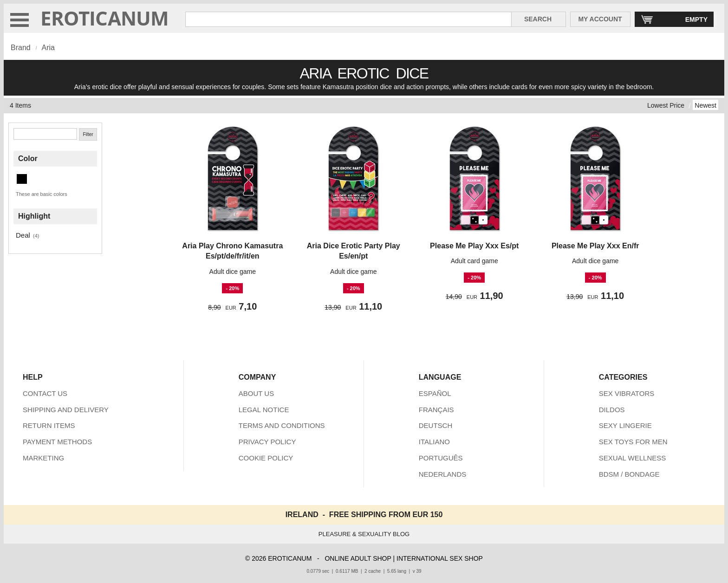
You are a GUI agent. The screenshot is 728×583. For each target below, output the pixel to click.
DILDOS (612, 410)
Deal (23, 235)
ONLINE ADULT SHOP (358, 558)
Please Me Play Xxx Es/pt (474, 246)
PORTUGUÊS (441, 458)
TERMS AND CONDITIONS (282, 425)
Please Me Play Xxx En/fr (595, 246)
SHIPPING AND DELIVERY (66, 410)
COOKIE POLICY (266, 458)
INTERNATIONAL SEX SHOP (440, 558)
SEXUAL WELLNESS (633, 458)
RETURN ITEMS (49, 425)
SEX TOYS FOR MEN (633, 442)
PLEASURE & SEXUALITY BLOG (364, 534)
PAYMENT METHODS (57, 442)
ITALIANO (434, 442)
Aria (48, 48)
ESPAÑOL (435, 393)
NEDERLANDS (443, 474)
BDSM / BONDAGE (629, 474)
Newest (705, 105)
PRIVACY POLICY (267, 442)
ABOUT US (256, 393)
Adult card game (474, 261)
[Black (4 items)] (22, 179)
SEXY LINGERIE (625, 425)
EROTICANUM (105, 18)
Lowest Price (666, 105)
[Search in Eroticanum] (348, 19)
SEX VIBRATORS (627, 393)
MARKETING (43, 458)
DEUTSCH (436, 425)
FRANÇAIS (436, 410)
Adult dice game (233, 272)
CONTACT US (45, 393)
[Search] (45, 134)
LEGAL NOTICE (264, 410)
